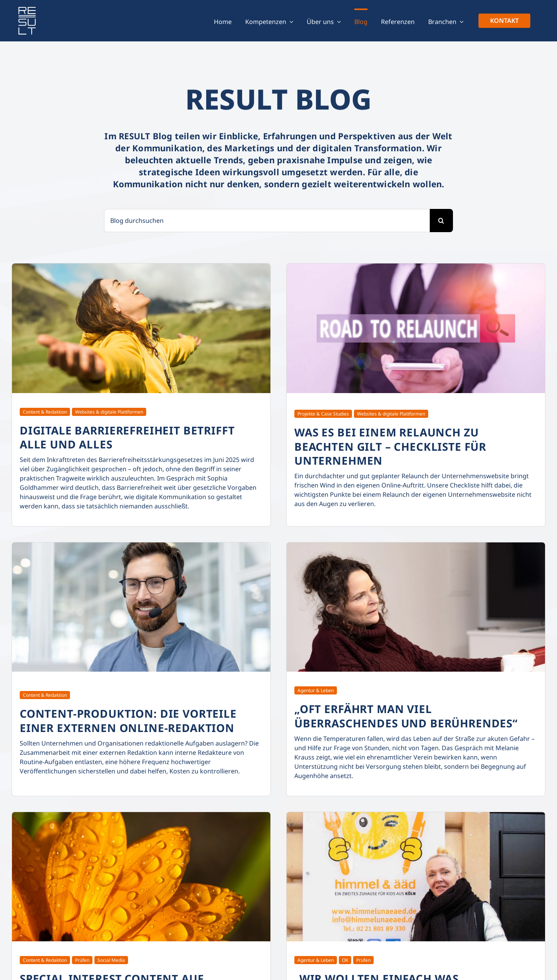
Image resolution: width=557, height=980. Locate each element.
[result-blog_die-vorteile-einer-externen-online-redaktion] (141, 546)
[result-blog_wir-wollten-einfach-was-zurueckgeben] (416, 815)
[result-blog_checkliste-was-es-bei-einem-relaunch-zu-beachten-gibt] (416, 267)
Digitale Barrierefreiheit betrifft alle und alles (127, 437)
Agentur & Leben (316, 690)
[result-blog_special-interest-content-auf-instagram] (141, 815)
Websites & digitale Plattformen (109, 412)
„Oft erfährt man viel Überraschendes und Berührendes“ (406, 716)
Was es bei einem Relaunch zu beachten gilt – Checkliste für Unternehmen (390, 446)
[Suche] (441, 221)
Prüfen (82, 960)
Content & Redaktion (45, 412)
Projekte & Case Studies (323, 414)
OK (345, 960)
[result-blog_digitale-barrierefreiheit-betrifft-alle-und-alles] (141, 267)
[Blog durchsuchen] (267, 221)
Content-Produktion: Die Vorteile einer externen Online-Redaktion (128, 720)
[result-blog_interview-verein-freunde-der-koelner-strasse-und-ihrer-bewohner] (416, 546)
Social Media (111, 960)
